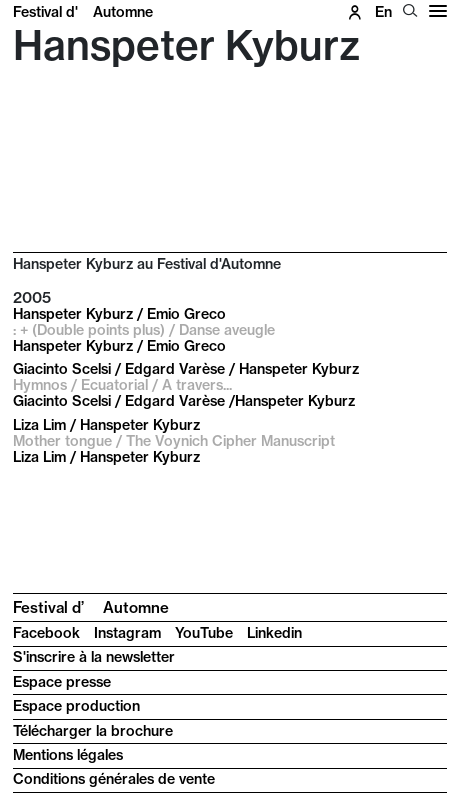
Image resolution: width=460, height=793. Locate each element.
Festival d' (83, 12)
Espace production (76, 706)
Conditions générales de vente (114, 779)
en (383, 12)
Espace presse (62, 682)
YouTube (204, 633)
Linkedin (274, 633)
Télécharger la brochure (93, 731)
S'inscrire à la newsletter (94, 657)
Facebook (46, 633)
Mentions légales (68, 755)
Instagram (127, 633)
